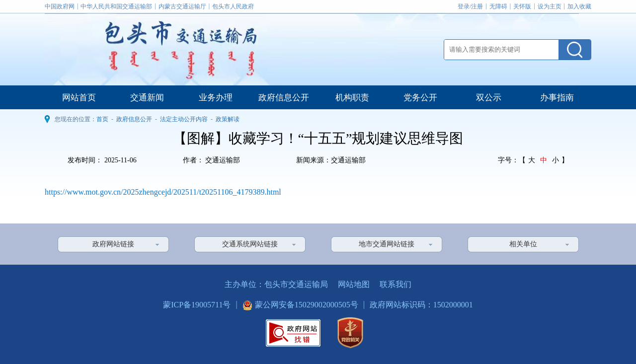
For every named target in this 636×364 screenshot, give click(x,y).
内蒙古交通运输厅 (182, 6)
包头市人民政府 (233, 6)
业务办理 (216, 98)
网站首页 (79, 98)
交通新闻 (147, 98)
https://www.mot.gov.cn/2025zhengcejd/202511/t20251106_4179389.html (163, 192)
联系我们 (396, 284)
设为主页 (550, 6)
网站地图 (354, 284)
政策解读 (228, 119)
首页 (102, 119)
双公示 (489, 98)
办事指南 (557, 98)
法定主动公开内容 (184, 119)
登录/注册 (470, 6)
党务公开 (420, 98)
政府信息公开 (284, 98)
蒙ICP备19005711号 (197, 305)
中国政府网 (60, 6)
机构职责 (352, 98)
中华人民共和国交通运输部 (116, 6)
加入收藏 (579, 6)
